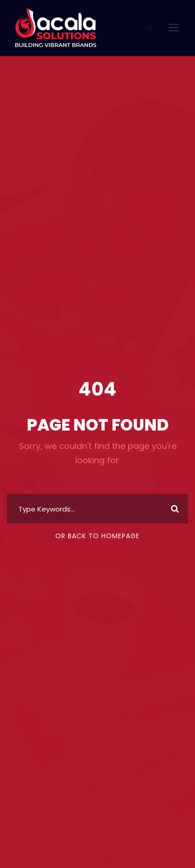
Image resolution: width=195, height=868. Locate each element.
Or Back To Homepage (97, 536)
